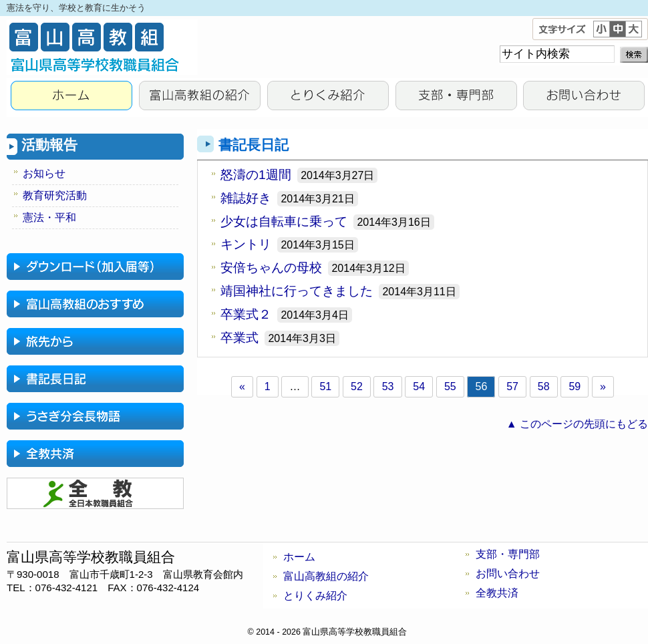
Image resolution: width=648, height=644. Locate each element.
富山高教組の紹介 (199, 98)
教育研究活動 (55, 195)
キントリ (246, 244)
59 (575, 386)
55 (450, 386)
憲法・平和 (49, 217)
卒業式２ (246, 314)
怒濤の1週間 (256, 175)
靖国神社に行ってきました (297, 291)
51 (325, 386)
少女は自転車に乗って (284, 221)
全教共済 (497, 593)
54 (419, 386)
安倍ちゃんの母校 (271, 268)
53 (388, 386)
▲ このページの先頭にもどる (577, 424)
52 (357, 386)
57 (512, 386)
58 (544, 386)
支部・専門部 (456, 98)
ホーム (299, 557)
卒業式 (239, 338)
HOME (71, 98)
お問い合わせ (584, 98)
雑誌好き (246, 198)
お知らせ (44, 173)
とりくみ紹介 (327, 98)
